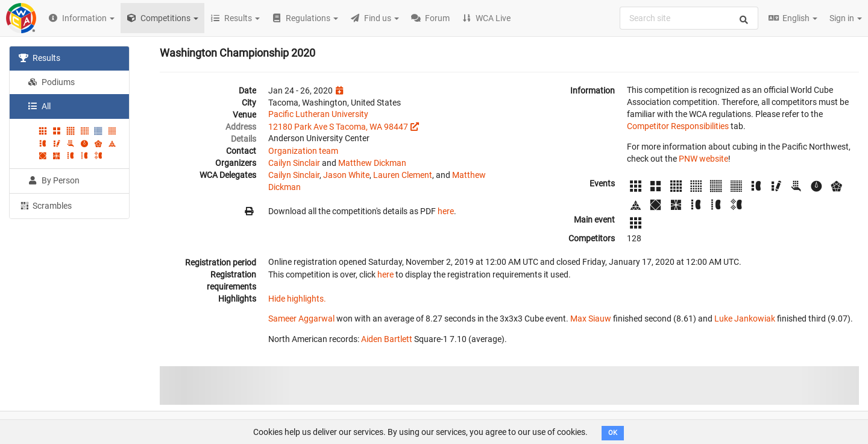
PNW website (703, 159)
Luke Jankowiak (745, 319)
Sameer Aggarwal (301, 319)
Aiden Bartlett (387, 339)
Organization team (303, 151)
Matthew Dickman (372, 163)
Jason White (346, 175)
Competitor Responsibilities (678, 126)
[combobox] (689, 18)
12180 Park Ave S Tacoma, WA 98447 (338, 127)
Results (39, 58)
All (39, 106)
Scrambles (45, 205)
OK (613, 433)
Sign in (846, 18)
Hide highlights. (297, 299)
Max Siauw (591, 319)
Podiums (51, 82)
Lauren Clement (403, 175)
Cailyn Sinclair (294, 163)
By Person (54, 180)
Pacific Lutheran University (318, 114)
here (446, 211)
